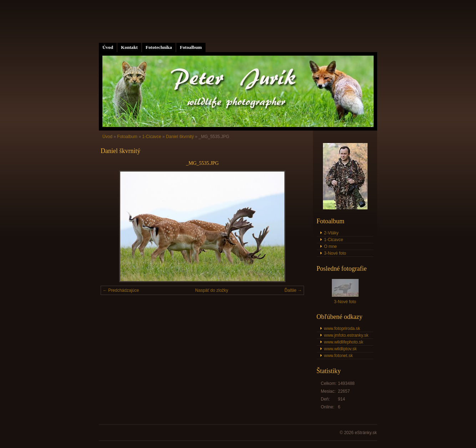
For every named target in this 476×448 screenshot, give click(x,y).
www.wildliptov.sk (340, 349)
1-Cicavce (151, 137)
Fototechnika (159, 47)
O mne (330, 246)
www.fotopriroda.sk (342, 329)
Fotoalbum (191, 47)
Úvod (108, 47)
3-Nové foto (335, 253)
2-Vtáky (331, 233)
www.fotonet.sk (338, 356)
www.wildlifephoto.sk (344, 342)
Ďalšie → (293, 290)
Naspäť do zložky (212, 290)
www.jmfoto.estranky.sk (346, 335)
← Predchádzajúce (121, 290)
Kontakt (129, 47)
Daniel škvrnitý (180, 137)
